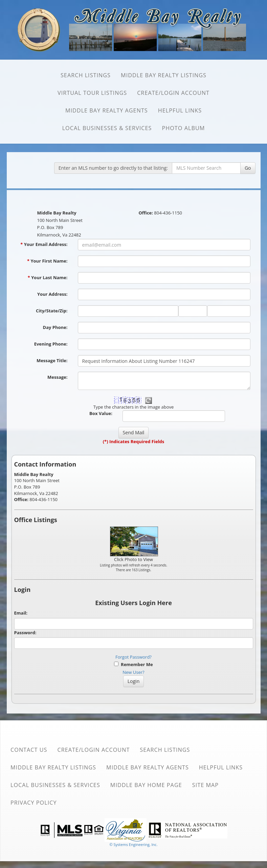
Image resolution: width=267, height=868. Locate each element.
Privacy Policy (34, 803)
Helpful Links (180, 110)
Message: (57, 377)
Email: (21, 613)
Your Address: (52, 294)
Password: (25, 633)
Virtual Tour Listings (92, 93)
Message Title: (52, 360)
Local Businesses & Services (107, 128)
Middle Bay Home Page (146, 785)
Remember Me (133, 664)
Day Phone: (55, 327)
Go (248, 168)
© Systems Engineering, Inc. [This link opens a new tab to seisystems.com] (133, 844)
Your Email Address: (44, 244)
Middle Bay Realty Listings (164, 75)
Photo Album (183, 128)
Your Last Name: (48, 277)
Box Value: (101, 413)
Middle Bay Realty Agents (107, 110)
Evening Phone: (51, 344)
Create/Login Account (173, 93)
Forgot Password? (133, 657)
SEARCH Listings (86, 75)
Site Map (205, 785)
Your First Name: (47, 261)
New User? (133, 672)
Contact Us (29, 750)
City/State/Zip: (52, 311)
